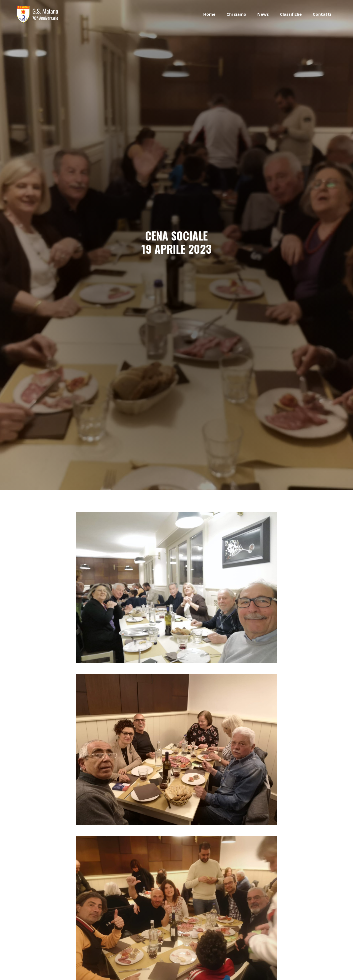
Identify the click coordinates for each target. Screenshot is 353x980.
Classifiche (291, 14)
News (263, 14)
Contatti (322, 14)
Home (209, 14)
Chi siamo (236, 14)
